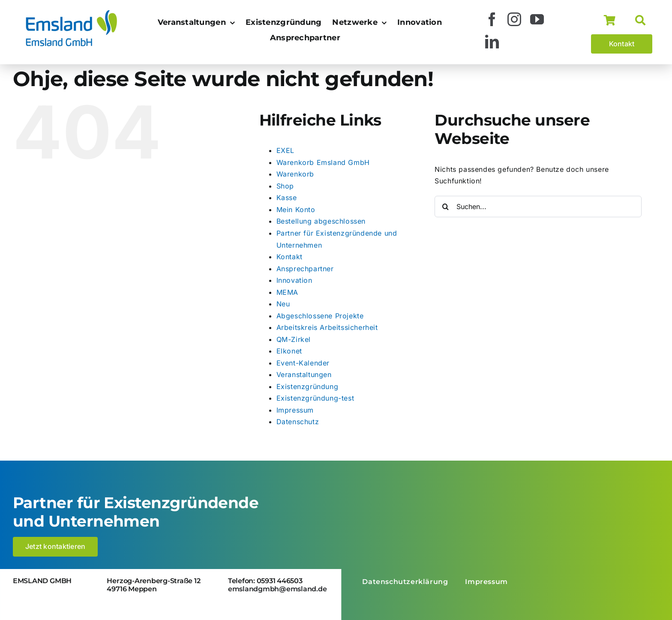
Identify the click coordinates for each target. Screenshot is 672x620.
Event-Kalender (303, 363)
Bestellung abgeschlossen (321, 221)
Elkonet (289, 351)
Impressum (295, 410)
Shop (285, 186)
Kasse (287, 198)
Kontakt (289, 257)
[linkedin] (492, 42)
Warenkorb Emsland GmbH (323, 162)
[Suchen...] (538, 207)
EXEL (285, 150)
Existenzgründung (307, 386)
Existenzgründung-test (315, 398)
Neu (283, 304)
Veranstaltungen (304, 374)
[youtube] (537, 19)
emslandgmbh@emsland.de (277, 589)
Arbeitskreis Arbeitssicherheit (327, 327)
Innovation (294, 280)
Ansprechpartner (305, 269)
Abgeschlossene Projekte (320, 316)
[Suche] (644, 21)
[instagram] (514, 19)
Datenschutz (298, 422)
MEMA (287, 292)
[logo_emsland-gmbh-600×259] (71, 12)
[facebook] (492, 19)
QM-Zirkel (294, 339)
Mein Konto (296, 210)
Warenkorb (295, 174)
